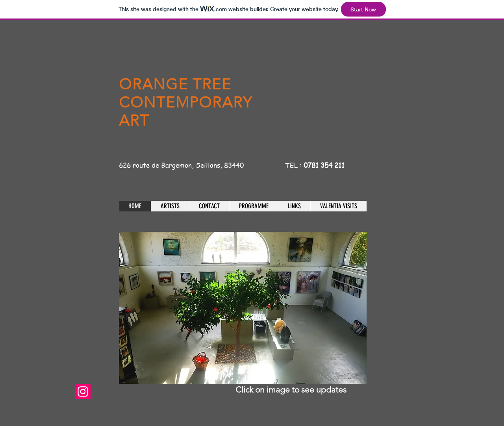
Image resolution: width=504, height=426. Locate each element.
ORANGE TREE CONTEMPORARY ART (186, 102)
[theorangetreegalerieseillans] (83, 392)
